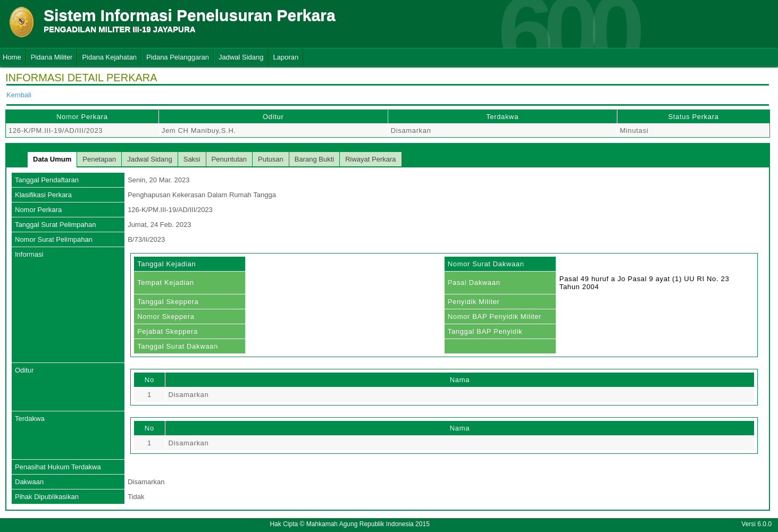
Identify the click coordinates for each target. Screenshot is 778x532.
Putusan (271, 159)
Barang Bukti (314, 159)
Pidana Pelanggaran (178, 57)
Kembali (19, 95)
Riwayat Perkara (370, 159)
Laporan (286, 57)
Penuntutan (229, 159)
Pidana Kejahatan (109, 57)
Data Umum (52, 159)
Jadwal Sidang (241, 57)
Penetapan (99, 159)
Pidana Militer (52, 57)
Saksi (192, 159)
